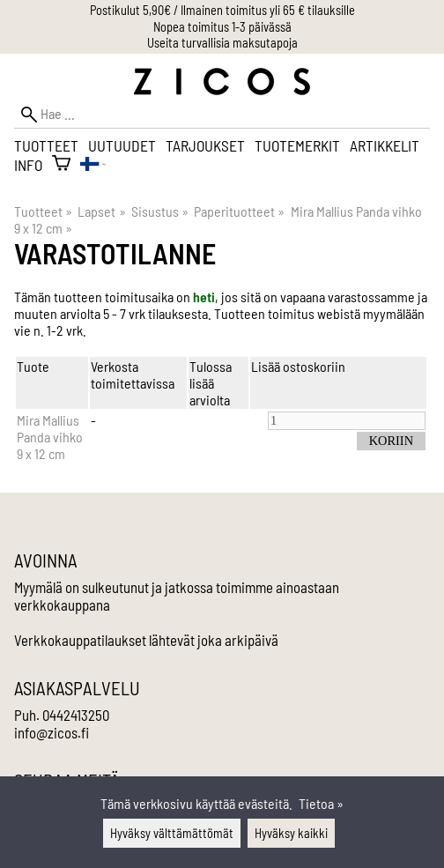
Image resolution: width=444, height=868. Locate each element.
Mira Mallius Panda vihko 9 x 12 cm (50, 437)
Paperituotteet (239, 211)
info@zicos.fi (52, 732)
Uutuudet (122, 145)
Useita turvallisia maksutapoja (222, 43)
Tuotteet (46, 145)
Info (28, 165)
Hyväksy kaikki (291, 833)
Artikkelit (385, 145)
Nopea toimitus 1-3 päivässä (222, 27)
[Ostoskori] (61, 165)
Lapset (101, 211)
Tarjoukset (205, 145)
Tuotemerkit (297, 145)
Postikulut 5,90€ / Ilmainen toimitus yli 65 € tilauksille (222, 10)
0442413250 (76, 715)
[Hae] (222, 114)
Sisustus (160, 211)
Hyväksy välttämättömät (172, 833)
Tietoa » (321, 803)
